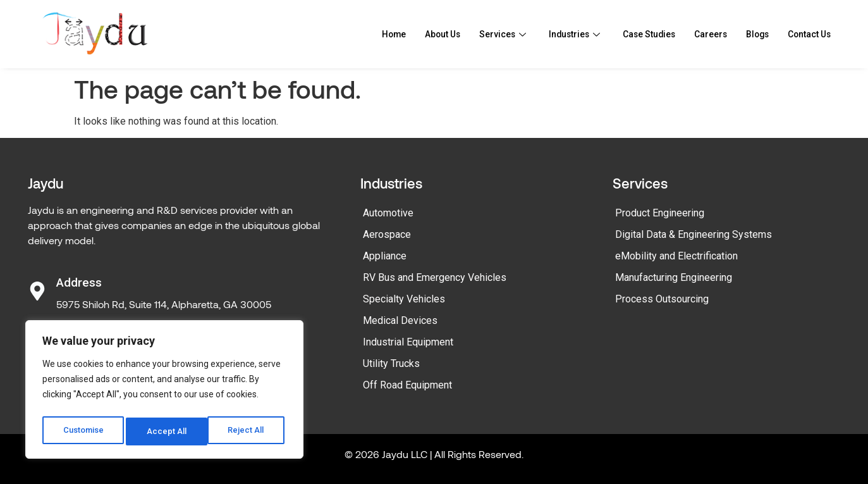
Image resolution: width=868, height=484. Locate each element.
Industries (554, 34)
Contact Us (806, 34)
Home (362, 34)
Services (479, 34)
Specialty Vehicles (404, 299)
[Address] (37, 291)
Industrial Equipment (408, 342)
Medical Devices (400, 320)
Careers (700, 34)
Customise (83, 431)
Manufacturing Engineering (674, 277)
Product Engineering (660, 213)
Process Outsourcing (662, 299)
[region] (164, 392)
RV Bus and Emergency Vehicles (435, 277)
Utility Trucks (391, 363)
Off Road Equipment (407, 385)
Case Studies (634, 34)
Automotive (388, 213)
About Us (415, 34)
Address (79, 282)
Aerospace (387, 234)
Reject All (167, 431)
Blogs (750, 34)
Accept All (248, 431)
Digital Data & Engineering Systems (694, 234)
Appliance (385, 256)
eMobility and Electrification (676, 256)
